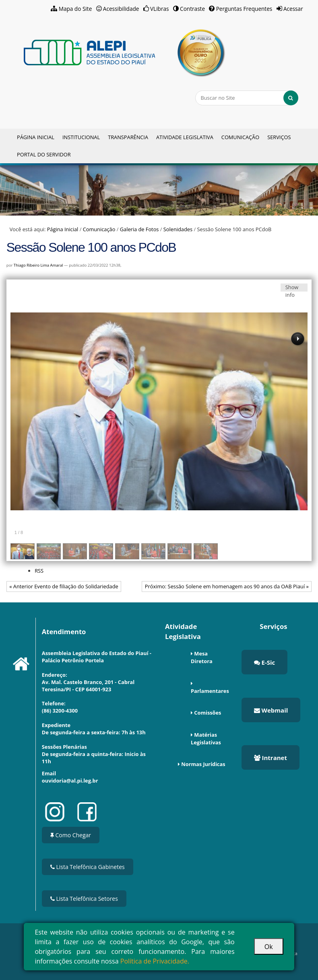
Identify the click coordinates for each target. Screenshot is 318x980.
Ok (269, 947)
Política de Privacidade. (155, 961)
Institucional (81, 137)
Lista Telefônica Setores (84, 899)
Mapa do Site (75, 9)
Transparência (128, 137)
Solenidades (178, 229)
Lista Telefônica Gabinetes (88, 867)
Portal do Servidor (44, 154)
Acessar (293, 9)
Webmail (271, 710)
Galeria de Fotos (139, 229)
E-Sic (265, 662)
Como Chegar (71, 835)
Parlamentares (210, 691)
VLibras (160, 9)
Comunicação (240, 137)
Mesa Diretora (202, 657)
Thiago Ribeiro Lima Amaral (38, 265)
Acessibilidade (121, 9)
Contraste (192, 9)
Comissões (208, 713)
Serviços (279, 137)
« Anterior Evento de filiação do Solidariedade (64, 586)
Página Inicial (36, 137)
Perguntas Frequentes (244, 9)
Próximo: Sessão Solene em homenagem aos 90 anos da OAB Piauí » (227, 586)
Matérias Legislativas (206, 739)
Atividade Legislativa (185, 137)
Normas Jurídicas (203, 764)
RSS (39, 571)
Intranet (271, 758)
